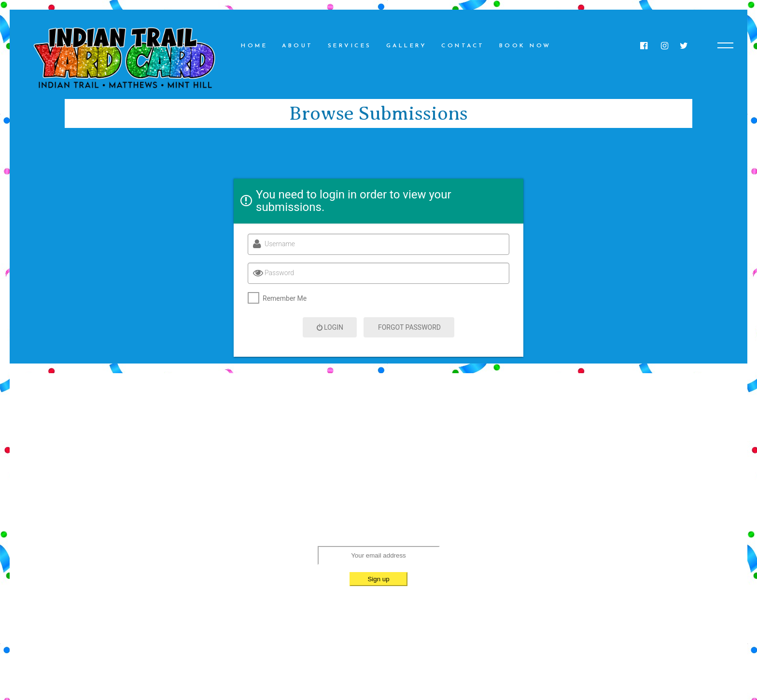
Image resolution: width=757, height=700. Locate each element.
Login (330, 327)
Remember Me (285, 298)
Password (279, 273)
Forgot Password (409, 327)
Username (280, 244)
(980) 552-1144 (424, 480)
